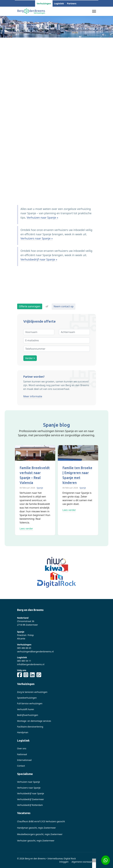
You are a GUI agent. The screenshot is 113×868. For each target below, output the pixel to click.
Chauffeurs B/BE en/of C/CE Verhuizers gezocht (41, 821)
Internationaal (24, 760)
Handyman (23, 732)
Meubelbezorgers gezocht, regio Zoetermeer (40, 834)
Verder (30, 358)
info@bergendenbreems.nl (31, 664)
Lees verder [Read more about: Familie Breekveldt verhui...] (26, 529)
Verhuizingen (44, 3)
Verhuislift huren (26, 709)
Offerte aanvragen (30, 306)
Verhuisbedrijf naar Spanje (31, 793)
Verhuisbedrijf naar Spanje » (39, 259)
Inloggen (64, 862)
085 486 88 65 (24, 648)
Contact (21, 766)
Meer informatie (33, 396)
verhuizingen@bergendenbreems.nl (35, 652)
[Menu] (94, 11)
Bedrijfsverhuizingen (28, 715)
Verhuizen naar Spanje (29, 782)
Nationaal (22, 754)
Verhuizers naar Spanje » (37, 238)
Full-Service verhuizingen (30, 703)
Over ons (22, 748)
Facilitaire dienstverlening (30, 727)
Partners (72, 3)
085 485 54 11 (24, 661)
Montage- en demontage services (34, 721)
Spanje (40, 488)
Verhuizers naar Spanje (29, 788)
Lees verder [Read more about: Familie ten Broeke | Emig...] (69, 510)
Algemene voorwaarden (84, 862)
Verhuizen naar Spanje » (43, 218)
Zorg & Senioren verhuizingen (32, 692)
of (47, 306)
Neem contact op (64, 306)
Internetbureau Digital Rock (62, 858)
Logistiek (59, 3)
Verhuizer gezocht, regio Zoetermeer (36, 841)
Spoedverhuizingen (27, 698)
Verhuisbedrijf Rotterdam (30, 805)
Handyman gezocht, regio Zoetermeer (37, 828)
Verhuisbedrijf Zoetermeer (31, 799)
